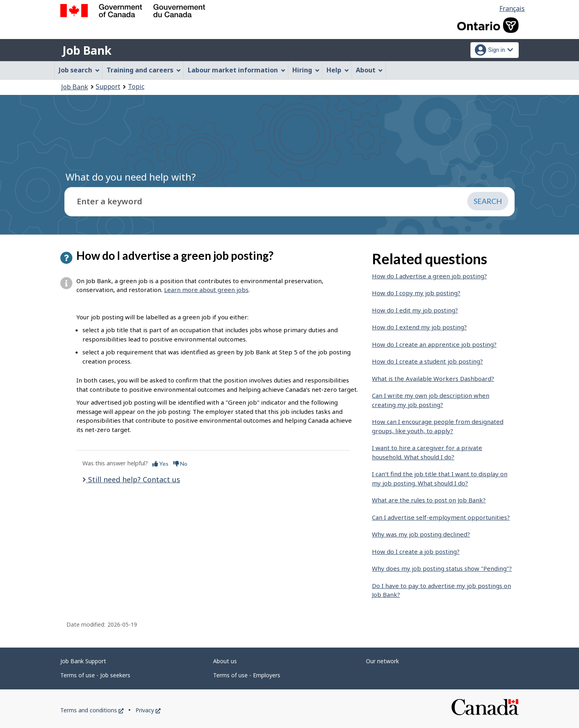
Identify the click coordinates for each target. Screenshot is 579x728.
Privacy (148, 710)
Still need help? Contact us (133, 479)
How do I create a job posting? (416, 551)
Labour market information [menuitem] (237, 70)
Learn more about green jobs (206, 290)
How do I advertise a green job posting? (429, 276)
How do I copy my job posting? (416, 293)
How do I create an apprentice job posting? (434, 344)
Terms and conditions (92, 710)
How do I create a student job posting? (427, 361)
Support (108, 86)
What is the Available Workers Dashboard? (433, 378)
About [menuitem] (370, 70)
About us (225, 661)
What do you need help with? (131, 177)
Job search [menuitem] (79, 70)
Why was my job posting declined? (421, 534)
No (180, 464)
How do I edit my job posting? (415, 310)
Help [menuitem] (338, 70)
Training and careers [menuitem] (144, 70)
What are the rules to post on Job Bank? (429, 500)
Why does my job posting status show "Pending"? (442, 568)
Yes (160, 464)
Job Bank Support (83, 661)
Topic (136, 86)
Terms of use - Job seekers (95, 675)
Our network (382, 661)
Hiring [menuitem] (306, 70)
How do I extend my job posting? (419, 327)
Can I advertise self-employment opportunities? (441, 517)
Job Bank (87, 50)
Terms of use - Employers (247, 675)
